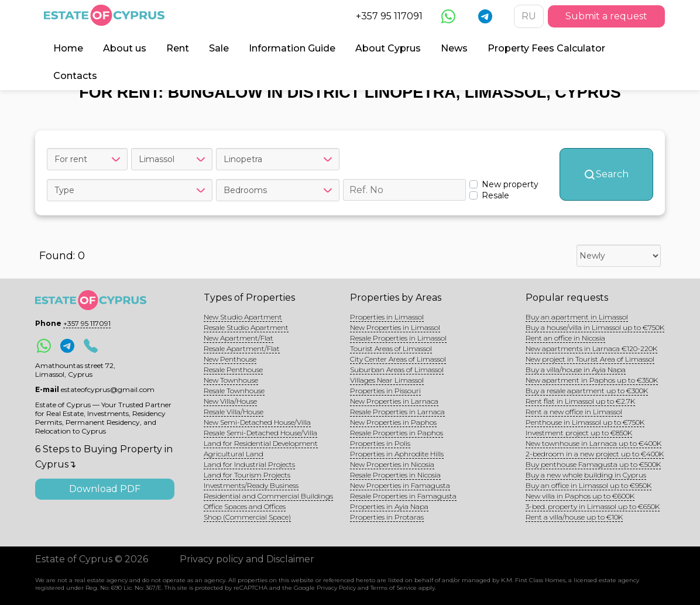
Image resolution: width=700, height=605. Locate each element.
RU (529, 16)
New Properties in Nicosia (392, 464)
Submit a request (606, 16)
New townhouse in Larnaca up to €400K (593, 443)
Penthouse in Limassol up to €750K (585, 422)
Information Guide (292, 48)
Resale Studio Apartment (246, 327)
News (454, 48)
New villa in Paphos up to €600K (580, 496)
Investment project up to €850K (579, 433)
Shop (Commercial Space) (247, 517)
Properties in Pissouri (385, 391)
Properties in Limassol (387, 317)
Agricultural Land (234, 454)
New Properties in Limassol (395, 327)
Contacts (75, 76)
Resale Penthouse (233, 369)
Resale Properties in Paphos (397, 433)
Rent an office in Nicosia (565, 338)
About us (125, 48)
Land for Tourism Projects (247, 475)
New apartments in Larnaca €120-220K (591, 348)
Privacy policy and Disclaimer (247, 559)
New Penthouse (230, 359)
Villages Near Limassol (387, 380)
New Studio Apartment (243, 317)
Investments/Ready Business (251, 485)
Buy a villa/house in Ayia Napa (576, 369)
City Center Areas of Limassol (398, 359)
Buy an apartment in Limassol (577, 317)
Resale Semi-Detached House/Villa (260, 433)
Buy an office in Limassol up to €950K (589, 485)
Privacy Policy (336, 588)
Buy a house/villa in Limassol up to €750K (595, 327)
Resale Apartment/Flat (242, 348)
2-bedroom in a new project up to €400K (595, 454)
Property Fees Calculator (546, 48)
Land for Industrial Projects (249, 464)
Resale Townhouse (234, 391)
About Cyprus (388, 48)
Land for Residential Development (261, 443)
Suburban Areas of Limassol (397, 369)
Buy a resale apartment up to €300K (587, 391)
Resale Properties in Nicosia (395, 475)
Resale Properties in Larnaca (397, 412)
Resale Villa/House (234, 412)
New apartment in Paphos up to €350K (592, 380)
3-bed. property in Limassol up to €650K (593, 506)
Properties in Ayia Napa (389, 506)
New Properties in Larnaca (394, 401)
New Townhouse (231, 380)
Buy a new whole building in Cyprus (586, 475)
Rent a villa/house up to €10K (574, 517)
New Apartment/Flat (239, 338)
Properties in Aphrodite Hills (397, 454)
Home (68, 48)
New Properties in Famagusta (400, 485)
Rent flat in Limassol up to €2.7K (580, 401)
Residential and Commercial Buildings (268, 496)
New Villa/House (230, 401)
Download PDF (105, 489)
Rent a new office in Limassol (574, 412)
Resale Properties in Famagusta (403, 496)
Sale (219, 48)
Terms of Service (394, 588)
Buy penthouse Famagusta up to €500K (593, 464)
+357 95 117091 (389, 16)
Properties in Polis (380, 443)
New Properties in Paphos (393, 422)
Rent (178, 48)
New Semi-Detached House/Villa (257, 422)
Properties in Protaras (387, 517)
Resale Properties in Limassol (398, 338)
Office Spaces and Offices (245, 506)
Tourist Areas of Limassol (391, 348)
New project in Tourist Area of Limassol (590, 359)
